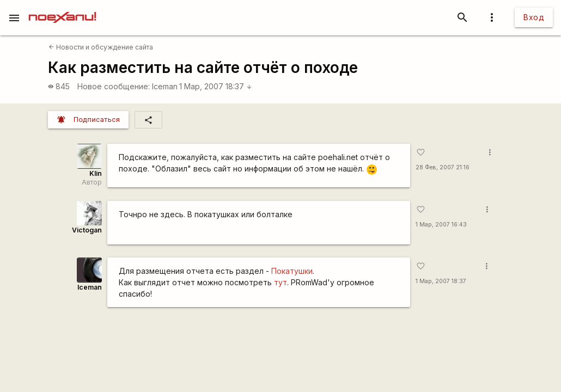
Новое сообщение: (114, 86)
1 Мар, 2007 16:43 (441, 225)
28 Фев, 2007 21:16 (443, 167)
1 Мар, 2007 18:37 (216, 86)
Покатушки (292, 271)
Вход (534, 17)
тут (280, 282)
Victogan (87, 230)
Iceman (165, 86)
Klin (96, 173)
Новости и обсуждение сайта (101, 47)
